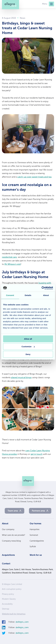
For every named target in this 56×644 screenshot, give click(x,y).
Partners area (38, 511)
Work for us (36, 555)
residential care (9, 257)
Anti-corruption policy (12, 589)
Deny (28, 354)
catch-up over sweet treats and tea (34, 177)
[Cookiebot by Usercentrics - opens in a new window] (42, 288)
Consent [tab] (10, 295)
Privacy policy (8, 594)
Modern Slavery (9, 599)
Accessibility (7, 604)
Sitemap (6, 609)
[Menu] (51, 4)
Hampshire (34, 529)
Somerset (34, 535)
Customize (28, 347)
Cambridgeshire (37, 541)
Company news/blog (11, 541)
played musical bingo (21, 377)
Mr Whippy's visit (13, 264)
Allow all (28, 339)
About (5, 523)
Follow (18, 622)
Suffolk (33, 547)
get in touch (37, 454)
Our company (8, 529)
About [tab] (46, 295)
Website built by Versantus (14, 614)
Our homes (35, 523)
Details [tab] (28, 295)
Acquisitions (8, 555)
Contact (6, 564)
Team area (13, 511)
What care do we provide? (14, 535)
